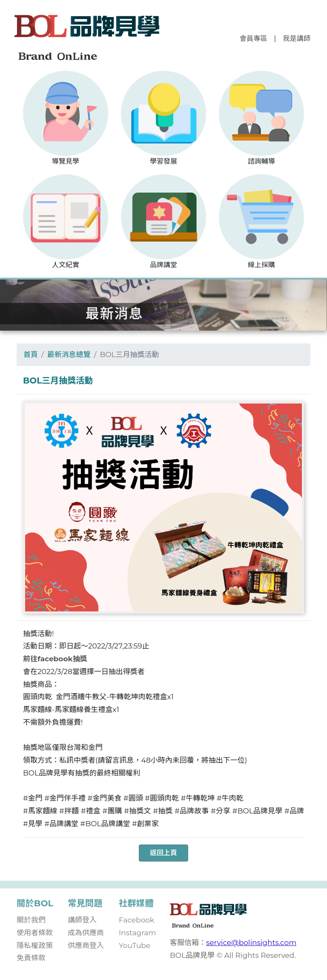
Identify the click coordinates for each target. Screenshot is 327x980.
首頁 (31, 355)
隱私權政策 (35, 945)
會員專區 (254, 38)
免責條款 (31, 958)
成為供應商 (86, 933)
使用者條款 (35, 933)
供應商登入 (86, 945)
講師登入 (82, 920)
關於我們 (31, 920)
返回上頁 (163, 853)
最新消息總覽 (69, 355)
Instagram (137, 933)
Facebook (136, 920)
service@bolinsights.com (251, 943)
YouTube (135, 945)
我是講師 (297, 38)
